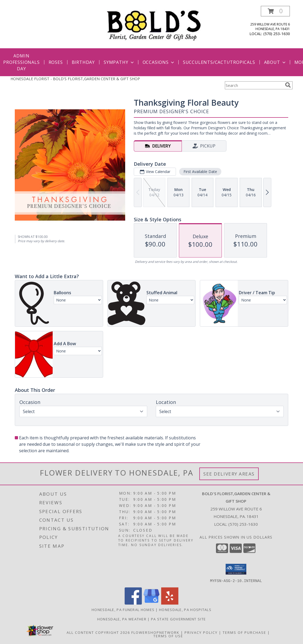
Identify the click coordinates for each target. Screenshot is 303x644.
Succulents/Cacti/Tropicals (219, 62)
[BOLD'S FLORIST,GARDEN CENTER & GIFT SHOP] (154, 25)
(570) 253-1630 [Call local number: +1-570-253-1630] (277, 34)
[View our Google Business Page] (151, 603)
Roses (56, 62)
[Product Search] (254, 85)
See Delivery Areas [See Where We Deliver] (229, 474)
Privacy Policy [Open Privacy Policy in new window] (201, 632)
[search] (288, 85)
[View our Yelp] (170, 603)
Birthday (83, 62)
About (275, 62)
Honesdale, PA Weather (122, 619)
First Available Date (200, 172)
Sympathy (119, 62)
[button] (275, 11)
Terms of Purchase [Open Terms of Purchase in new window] (244, 632)
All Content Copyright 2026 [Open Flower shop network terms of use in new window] (98, 632)
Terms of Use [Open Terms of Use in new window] (168, 636)
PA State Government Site (178, 619)
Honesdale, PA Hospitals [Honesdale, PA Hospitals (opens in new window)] (185, 609)
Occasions (159, 62)
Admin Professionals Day (21, 62)
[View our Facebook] (133, 603)
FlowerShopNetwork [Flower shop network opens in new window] (155, 632)
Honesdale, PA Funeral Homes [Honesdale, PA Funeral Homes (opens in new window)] (123, 609)
